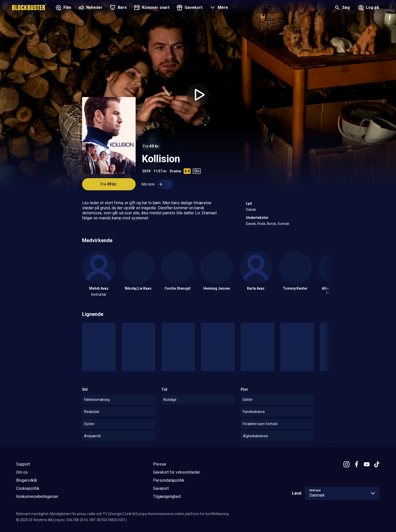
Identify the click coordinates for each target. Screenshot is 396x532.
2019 (146, 171)
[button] (218, 8)
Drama (175, 171)
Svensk (283, 224)
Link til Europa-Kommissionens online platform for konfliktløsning (177, 514)
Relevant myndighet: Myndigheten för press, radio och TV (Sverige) (69, 514)
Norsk (271, 224)
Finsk (261, 224)
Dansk (251, 210)
